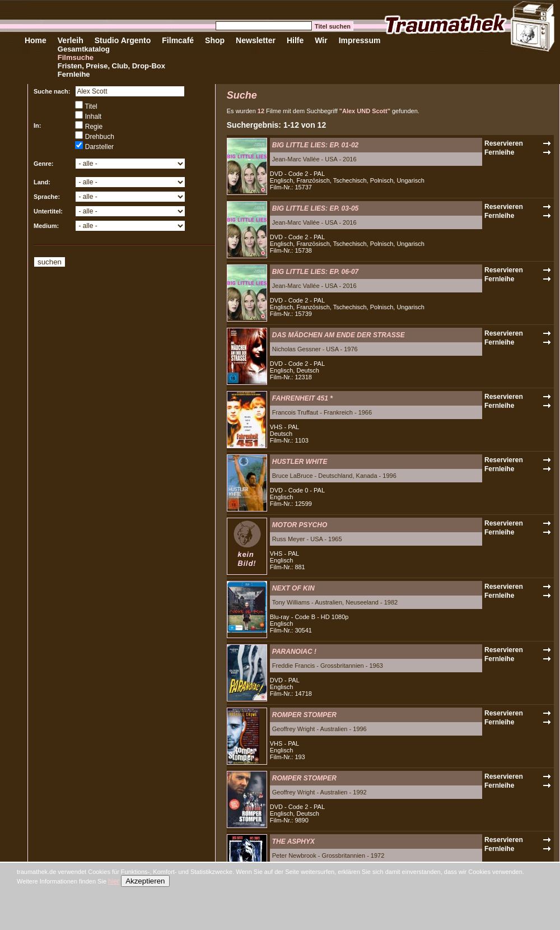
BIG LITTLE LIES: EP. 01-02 (315, 145)
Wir (321, 40)
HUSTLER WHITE (300, 462)
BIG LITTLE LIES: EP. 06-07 (315, 272)
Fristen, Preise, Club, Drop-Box (111, 66)
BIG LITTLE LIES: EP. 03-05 (315, 208)
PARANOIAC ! (294, 652)
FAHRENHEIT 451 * (302, 398)
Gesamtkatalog (84, 49)
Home (36, 40)
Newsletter (256, 40)
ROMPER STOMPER (304, 715)
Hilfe (295, 40)
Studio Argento (123, 40)
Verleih (71, 40)
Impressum (360, 40)
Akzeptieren (145, 881)
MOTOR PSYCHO (300, 525)
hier (114, 881)
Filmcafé (178, 40)
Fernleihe (74, 74)
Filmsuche (76, 57)
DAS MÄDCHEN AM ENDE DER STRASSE (339, 335)
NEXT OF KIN (293, 588)
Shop (215, 40)
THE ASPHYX (293, 841)
